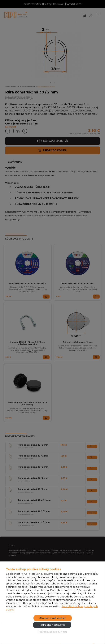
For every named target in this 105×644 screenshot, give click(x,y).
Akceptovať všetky (53, 618)
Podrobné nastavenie (52, 625)
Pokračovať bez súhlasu (52, 632)
